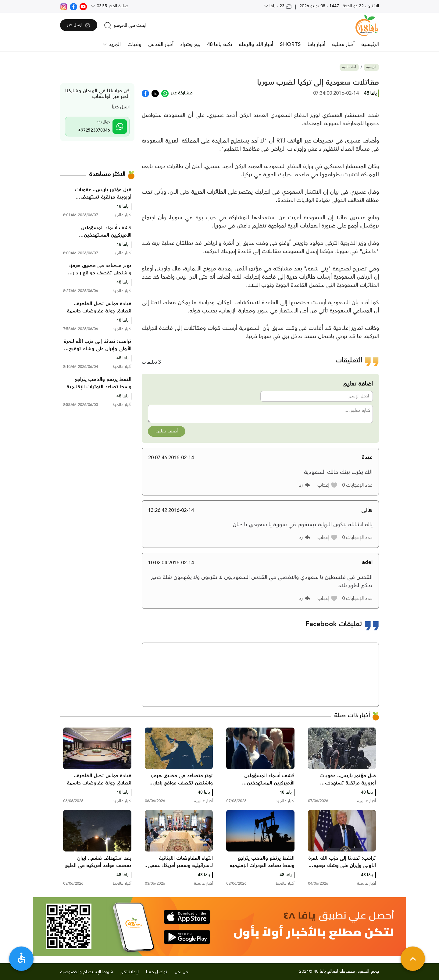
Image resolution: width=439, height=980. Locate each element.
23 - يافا (280, 6)
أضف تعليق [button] (167, 431)
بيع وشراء (190, 44)
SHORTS (290, 44)
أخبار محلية (343, 44)
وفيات (134, 44)
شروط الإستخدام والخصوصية (87, 972)
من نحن (181, 972)
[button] (328, 485)
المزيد (114, 44)
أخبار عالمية (349, 67)
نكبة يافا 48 (220, 44)
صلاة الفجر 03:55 (112, 6)
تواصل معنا (157, 972)
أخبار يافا (316, 44)
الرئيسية (370, 44)
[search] (125, 25)
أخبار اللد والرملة (256, 44)
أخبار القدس (161, 44)
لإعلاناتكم (130, 972)
